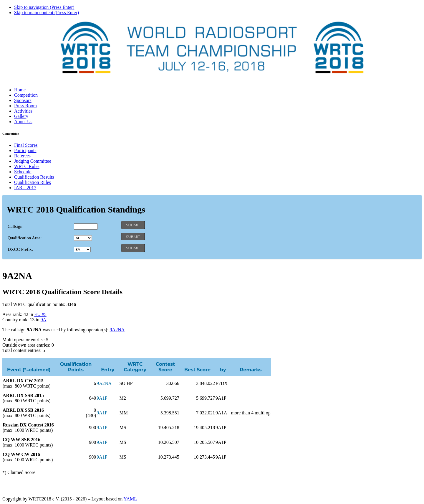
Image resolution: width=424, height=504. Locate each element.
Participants (25, 150)
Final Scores (26, 145)
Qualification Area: (25, 238)
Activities (23, 111)
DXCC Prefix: (20, 249)
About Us (23, 122)
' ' (83, 238)
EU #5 (40, 314)
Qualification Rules (33, 182)
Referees (22, 156)
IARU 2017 (25, 188)
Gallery (21, 116)
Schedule (23, 172)
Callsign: (16, 226)
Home (20, 90)
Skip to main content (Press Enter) (47, 13)
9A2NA (117, 330)
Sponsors (23, 100)
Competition (26, 95)
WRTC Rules (27, 166)
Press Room (25, 106)
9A (44, 320)
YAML (130, 499)
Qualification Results (34, 177)
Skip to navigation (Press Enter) (44, 7)
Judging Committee (33, 161)
